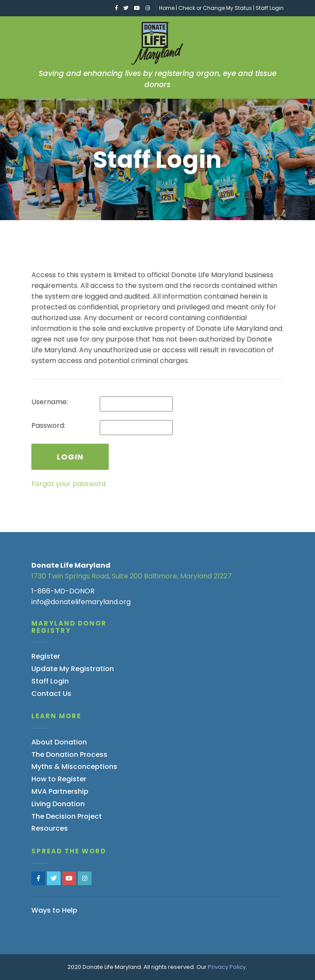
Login (70, 457)
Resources (50, 828)
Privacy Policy (227, 967)
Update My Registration (73, 669)
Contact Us (51, 694)
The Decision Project (67, 816)
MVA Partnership (60, 791)
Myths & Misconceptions (74, 767)
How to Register (59, 779)
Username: (50, 402)
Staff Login (270, 8)
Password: (48, 425)
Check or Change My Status (215, 8)
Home (167, 8)
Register (46, 656)
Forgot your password (69, 484)
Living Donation (58, 804)
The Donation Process (69, 755)
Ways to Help (54, 910)
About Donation (59, 742)
